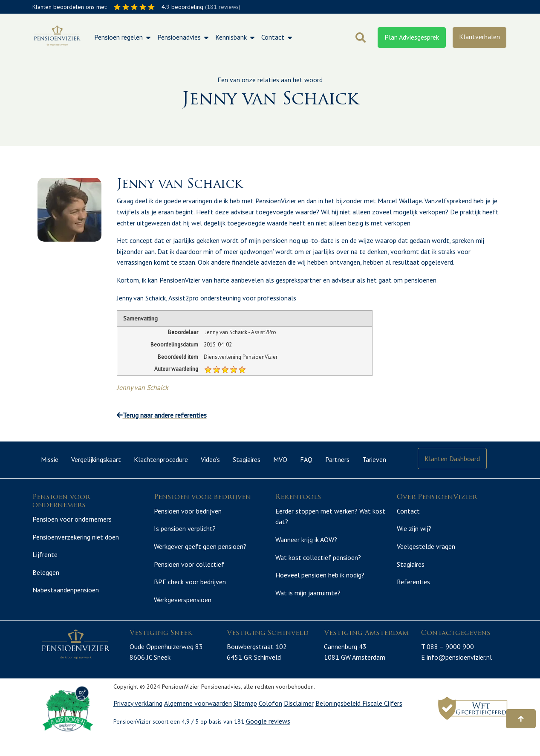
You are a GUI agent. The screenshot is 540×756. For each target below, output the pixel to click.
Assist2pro (183, 298)
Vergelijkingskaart (96, 459)
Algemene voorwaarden (198, 721)
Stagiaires (247, 459)
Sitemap (245, 721)
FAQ (306, 459)
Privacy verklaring (138, 721)
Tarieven (374, 459)
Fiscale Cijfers (382, 721)
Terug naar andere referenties (162, 415)
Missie (50, 459)
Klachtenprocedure (161, 459)
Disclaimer (299, 721)
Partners (337, 459)
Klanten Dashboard (452, 459)
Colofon (270, 721)
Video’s (210, 459)
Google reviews (268, 739)
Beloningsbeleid (339, 721)
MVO (280, 459)
